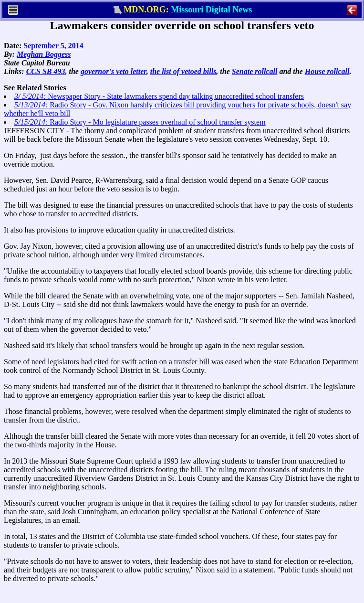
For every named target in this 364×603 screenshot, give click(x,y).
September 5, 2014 (53, 46)
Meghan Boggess (44, 54)
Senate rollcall (255, 71)
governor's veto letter (114, 71)
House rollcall (327, 71)
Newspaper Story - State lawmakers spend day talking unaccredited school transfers (159, 96)
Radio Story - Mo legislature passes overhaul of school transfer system (140, 122)
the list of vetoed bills (183, 71)
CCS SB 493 (46, 71)
